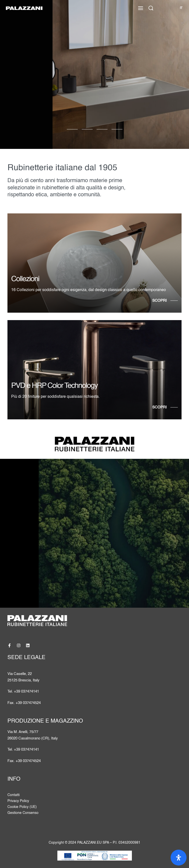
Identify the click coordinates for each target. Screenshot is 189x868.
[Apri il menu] (141, 8)
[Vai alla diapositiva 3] (117, 129)
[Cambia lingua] (181, 8)
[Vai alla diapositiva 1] (87, 129)
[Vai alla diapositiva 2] (102, 129)
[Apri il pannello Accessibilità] (179, 858)
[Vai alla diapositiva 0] (72, 129)
